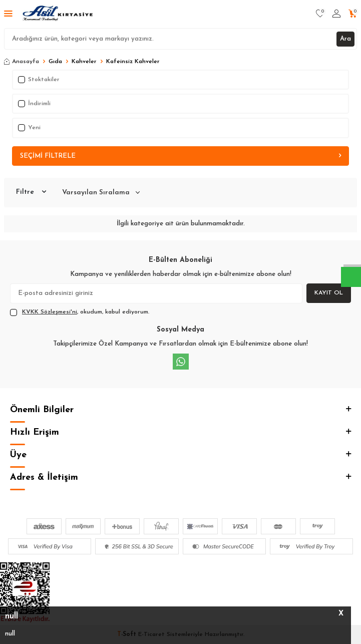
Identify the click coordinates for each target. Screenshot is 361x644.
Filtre (31, 193)
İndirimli (34, 104)
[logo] (58, 14)
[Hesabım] (336, 14)
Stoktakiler (39, 80)
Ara (345, 39)
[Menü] (8, 15)
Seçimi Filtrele (180, 156)
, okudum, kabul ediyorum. (80, 312)
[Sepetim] (353, 14)
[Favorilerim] (320, 14)
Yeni (29, 128)
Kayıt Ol (329, 293)
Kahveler (84, 62)
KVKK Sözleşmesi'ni (50, 312)
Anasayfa (22, 62)
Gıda (55, 62)
